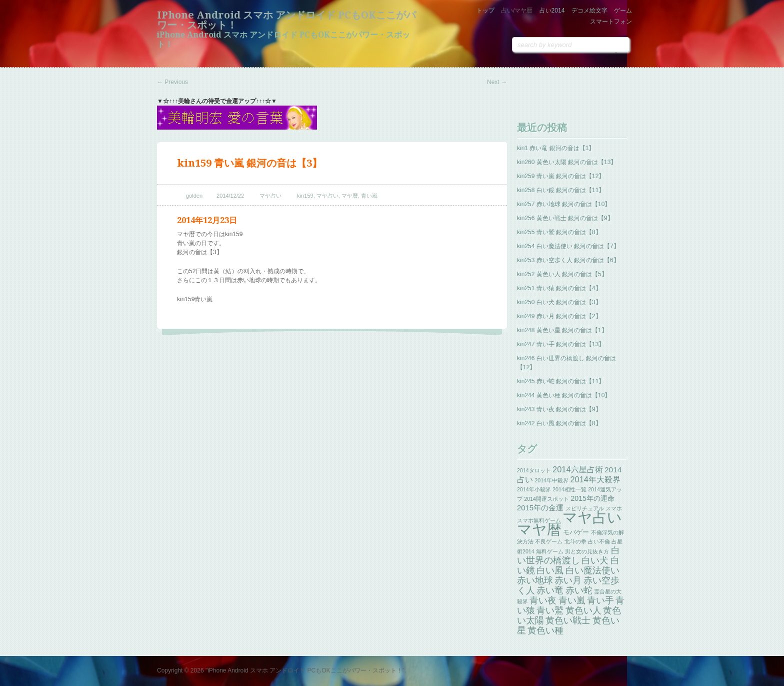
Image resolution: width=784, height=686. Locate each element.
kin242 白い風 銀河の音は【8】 (559, 423)
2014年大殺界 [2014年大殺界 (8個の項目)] (595, 479)
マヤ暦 (350, 196)
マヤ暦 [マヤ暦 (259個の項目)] (539, 529)
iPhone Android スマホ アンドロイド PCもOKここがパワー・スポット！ (286, 20)
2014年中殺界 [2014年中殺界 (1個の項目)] (551, 480)
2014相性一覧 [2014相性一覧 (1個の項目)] (569, 489)
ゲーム (623, 11)
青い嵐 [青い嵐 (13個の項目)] (572, 600)
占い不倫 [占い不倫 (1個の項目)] (599, 541)
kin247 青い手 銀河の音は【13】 (561, 344)
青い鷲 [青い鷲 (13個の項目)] (550, 610)
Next (497, 82)
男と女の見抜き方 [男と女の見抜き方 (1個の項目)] (587, 551)
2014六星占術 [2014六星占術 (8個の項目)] (578, 469)
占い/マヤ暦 (517, 11)
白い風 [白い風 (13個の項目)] (550, 570)
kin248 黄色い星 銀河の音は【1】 (562, 330)
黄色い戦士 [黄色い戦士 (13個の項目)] (568, 620)
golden (194, 196)
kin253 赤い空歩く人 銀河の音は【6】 (568, 260)
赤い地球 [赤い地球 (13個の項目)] (535, 580)
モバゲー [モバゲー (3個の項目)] (576, 532)
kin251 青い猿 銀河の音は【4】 (559, 288)
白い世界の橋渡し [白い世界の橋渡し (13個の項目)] (568, 555)
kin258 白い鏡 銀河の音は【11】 (561, 190)
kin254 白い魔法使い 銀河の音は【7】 (568, 246)
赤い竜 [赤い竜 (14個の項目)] (550, 590)
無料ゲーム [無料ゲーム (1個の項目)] (550, 551)
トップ (485, 11)
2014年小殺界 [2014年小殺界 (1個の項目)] (534, 489)
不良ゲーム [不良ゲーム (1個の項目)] (549, 541)
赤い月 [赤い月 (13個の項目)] (568, 580)
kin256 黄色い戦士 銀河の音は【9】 (565, 218)
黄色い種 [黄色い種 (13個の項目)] (545, 630)
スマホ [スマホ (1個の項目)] (614, 508)
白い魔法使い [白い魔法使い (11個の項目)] (592, 570)
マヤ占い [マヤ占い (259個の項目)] (592, 517)
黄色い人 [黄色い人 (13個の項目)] (583, 610)
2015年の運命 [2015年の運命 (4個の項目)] (592, 498)
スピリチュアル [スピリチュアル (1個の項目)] (585, 508)
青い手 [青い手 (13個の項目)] (600, 600)
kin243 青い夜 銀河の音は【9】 (559, 409)
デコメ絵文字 (589, 11)
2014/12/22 (230, 196)
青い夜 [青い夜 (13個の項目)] (543, 600)
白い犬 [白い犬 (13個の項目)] (595, 560)
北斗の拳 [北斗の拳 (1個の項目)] (575, 541)
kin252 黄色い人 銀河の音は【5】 (562, 274)
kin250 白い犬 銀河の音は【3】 (559, 302)
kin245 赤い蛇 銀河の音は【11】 (561, 381)
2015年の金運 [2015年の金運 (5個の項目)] (540, 508)
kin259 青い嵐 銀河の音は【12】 (561, 176)
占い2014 (552, 11)
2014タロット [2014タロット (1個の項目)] (534, 470)
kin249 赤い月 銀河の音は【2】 (559, 316)
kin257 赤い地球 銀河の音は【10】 (564, 204)
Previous (172, 82)
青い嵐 (369, 196)
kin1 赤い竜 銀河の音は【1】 (556, 148)
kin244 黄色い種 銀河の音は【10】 (564, 395)
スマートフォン (611, 22)
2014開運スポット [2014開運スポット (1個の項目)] (546, 499)
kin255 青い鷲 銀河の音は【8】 (559, 232)
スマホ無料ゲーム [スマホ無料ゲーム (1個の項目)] (539, 520)
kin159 (305, 196)
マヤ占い (270, 196)
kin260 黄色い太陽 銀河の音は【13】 (567, 162)
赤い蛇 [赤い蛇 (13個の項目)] (579, 590)
